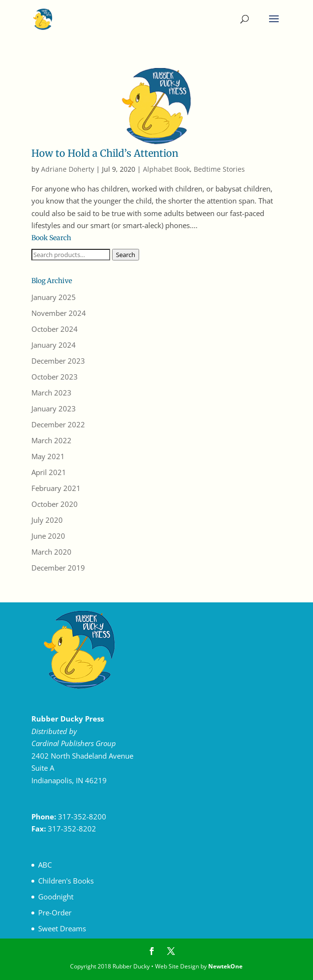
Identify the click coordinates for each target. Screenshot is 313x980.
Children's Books (66, 881)
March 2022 (51, 440)
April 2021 (49, 472)
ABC (45, 865)
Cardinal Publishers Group (74, 743)
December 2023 (58, 361)
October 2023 (55, 377)
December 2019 (58, 568)
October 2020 (55, 504)
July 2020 (47, 520)
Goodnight (56, 897)
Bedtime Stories (219, 169)
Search (126, 255)
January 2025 (54, 297)
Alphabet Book (166, 169)
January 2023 (54, 408)
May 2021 (48, 456)
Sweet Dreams (62, 928)
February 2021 (56, 488)
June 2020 (48, 536)
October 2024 (55, 329)
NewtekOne (225, 966)
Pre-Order (55, 912)
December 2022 (58, 424)
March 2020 (51, 552)
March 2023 (51, 393)
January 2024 (54, 345)
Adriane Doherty (68, 169)
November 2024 (59, 313)
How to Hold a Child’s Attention (105, 153)
